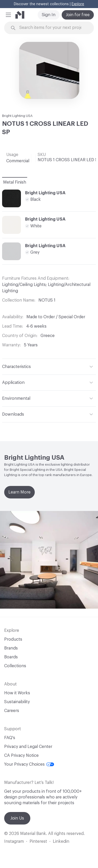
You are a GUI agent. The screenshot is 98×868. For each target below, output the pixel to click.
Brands (11, 648)
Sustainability (17, 702)
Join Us (17, 818)
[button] (8, 15)
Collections (15, 666)
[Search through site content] (52, 28)
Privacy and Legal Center (28, 747)
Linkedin (61, 841)
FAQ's (10, 738)
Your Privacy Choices (29, 764)
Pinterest (38, 841)
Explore (78, 4)
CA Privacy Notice (21, 755)
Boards (11, 657)
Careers (12, 711)
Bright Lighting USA (17, 116)
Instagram (14, 841)
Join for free (78, 15)
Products (13, 639)
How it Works (17, 693)
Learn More (19, 492)
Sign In (49, 15)
